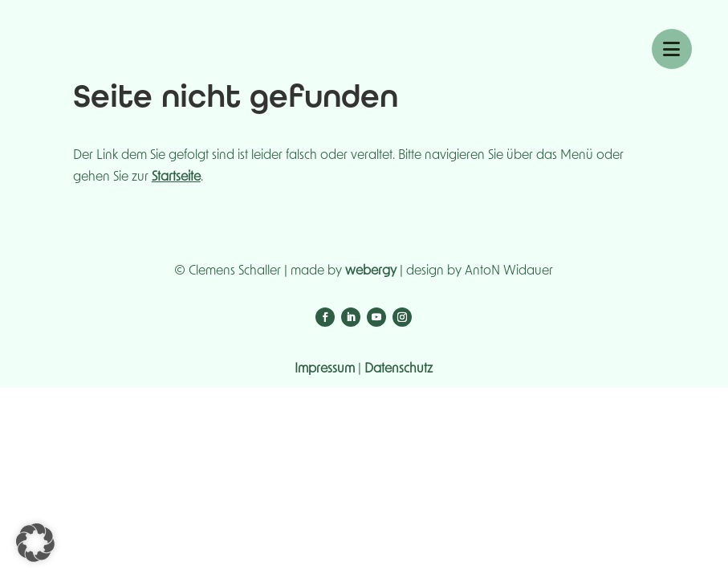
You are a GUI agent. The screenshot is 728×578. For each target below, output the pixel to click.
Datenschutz (399, 368)
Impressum (325, 368)
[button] (35, 543)
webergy (371, 271)
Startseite (176, 177)
